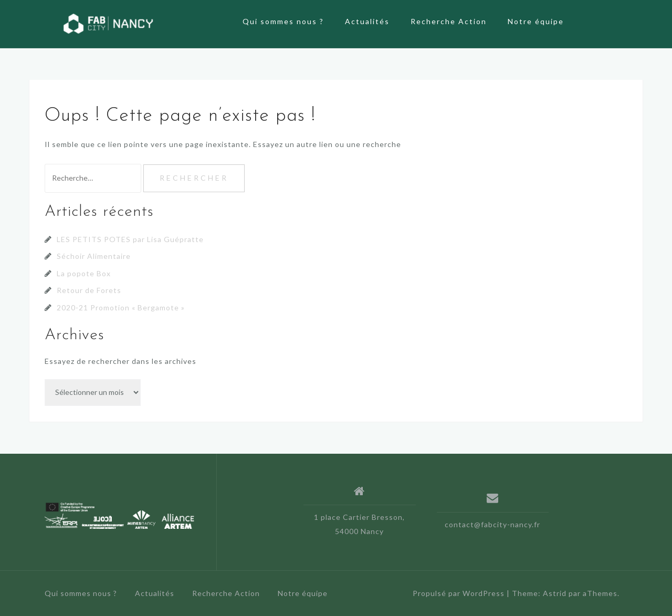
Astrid (555, 593)
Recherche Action (449, 21)
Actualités (367, 21)
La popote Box (84, 273)
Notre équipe (536, 21)
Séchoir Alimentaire (94, 256)
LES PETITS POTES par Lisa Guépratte (130, 239)
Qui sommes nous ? (283, 21)
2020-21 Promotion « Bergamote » (121, 307)
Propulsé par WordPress (459, 593)
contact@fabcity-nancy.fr (492, 524)
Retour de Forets (89, 290)
